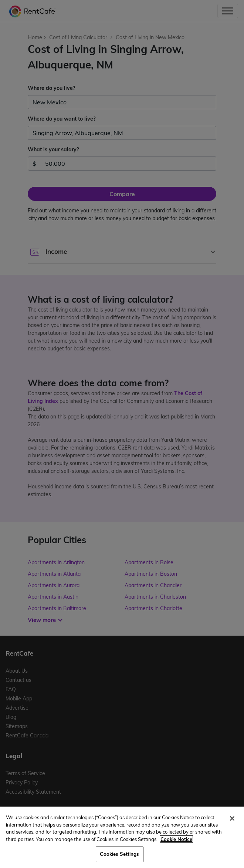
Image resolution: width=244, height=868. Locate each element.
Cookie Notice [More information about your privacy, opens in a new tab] (176, 839)
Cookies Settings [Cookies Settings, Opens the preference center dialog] (119, 854)
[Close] (232, 818)
